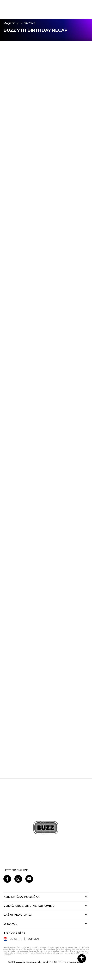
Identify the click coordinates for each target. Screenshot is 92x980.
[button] (82, 958)
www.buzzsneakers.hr (29, 962)
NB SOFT (55, 962)
